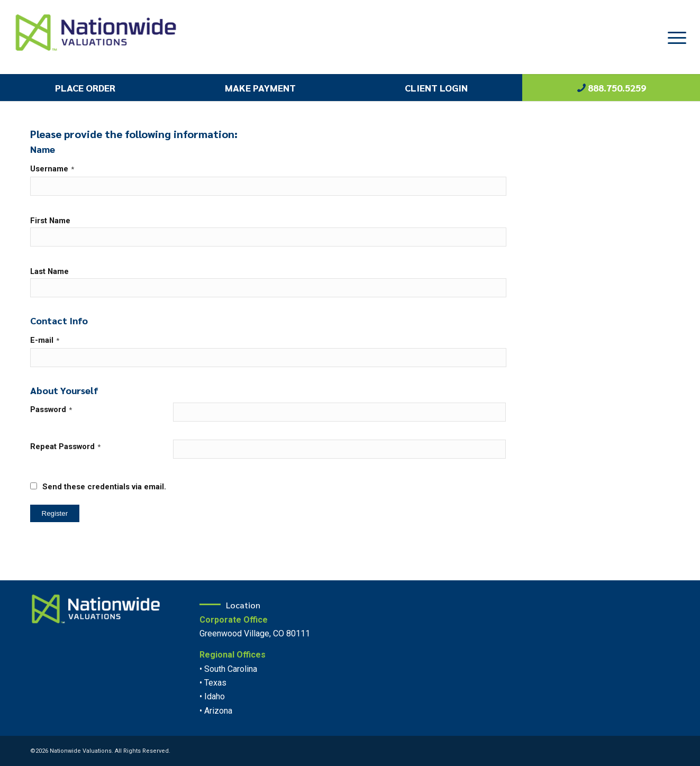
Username (52, 169)
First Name (50, 221)
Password (51, 409)
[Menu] (674, 37)
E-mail (45, 340)
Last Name (49, 271)
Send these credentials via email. (98, 487)
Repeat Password (65, 446)
